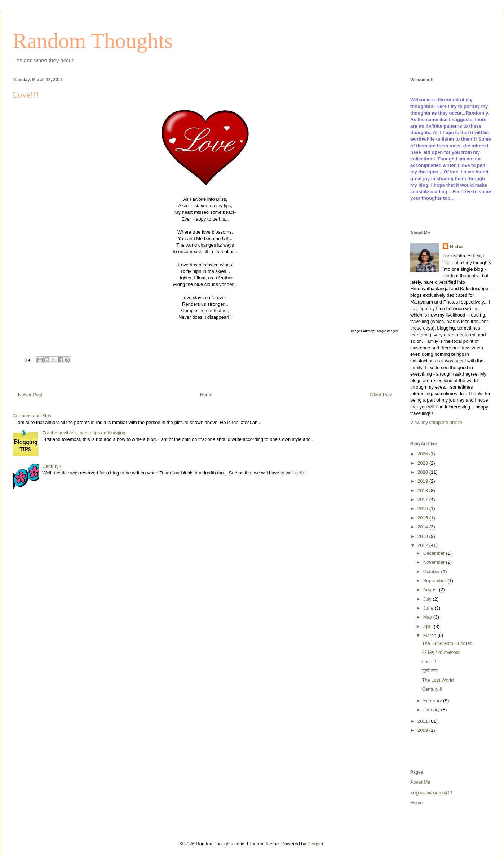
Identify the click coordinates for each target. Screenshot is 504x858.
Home (206, 395)
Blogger (315, 844)
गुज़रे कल (430, 671)
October (432, 572)
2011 (423, 721)
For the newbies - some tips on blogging (84, 433)
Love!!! (429, 662)
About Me (420, 782)
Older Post (381, 395)
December (435, 553)
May (428, 617)
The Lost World (438, 680)
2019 (423, 481)
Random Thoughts (93, 41)
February (433, 701)
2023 (423, 463)
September (435, 581)
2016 (423, 508)
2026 (423, 454)
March (430, 635)
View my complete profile (436, 422)
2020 (423, 472)
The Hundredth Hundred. (448, 643)
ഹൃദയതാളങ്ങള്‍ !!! (431, 793)
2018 (423, 490)
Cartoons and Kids (32, 416)
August (431, 590)
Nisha (456, 246)
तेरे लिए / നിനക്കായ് (441, 652)
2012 (423, 545)
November (435, 562)
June (429, 608)
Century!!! (52, 466)
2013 (423, 536)
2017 (423, 499)
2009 (423, 730)
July (428, 599)
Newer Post (30, 395)
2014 (423, 527)
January (432, 710)
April (429, 626)
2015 (423, 518)
